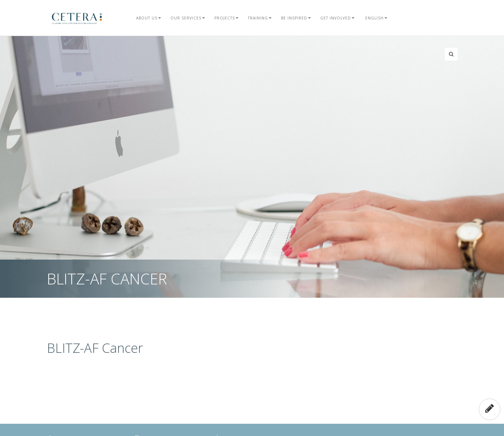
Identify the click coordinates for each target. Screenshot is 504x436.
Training (260, 18)
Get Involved (337, 18)
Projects (226, 18)
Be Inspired (296, 18)
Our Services (188, 18)
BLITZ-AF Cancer (95, 348)
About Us (149, 18)
